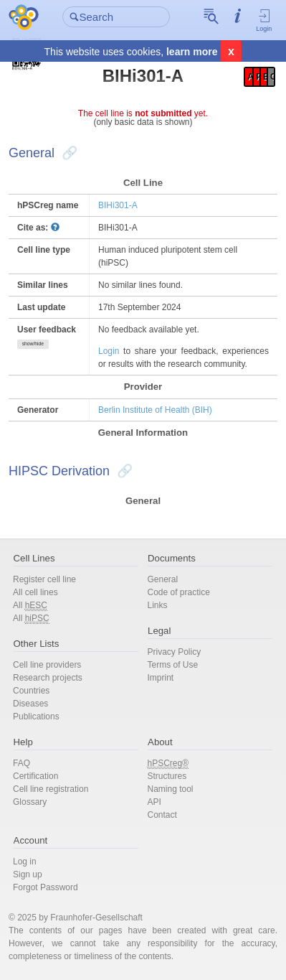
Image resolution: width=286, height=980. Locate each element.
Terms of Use (173, 665)
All (30, 606)
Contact (162, 815)
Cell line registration (51, 789)
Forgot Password (46, 887)
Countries (31, 691)
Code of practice (179, 592)
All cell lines (35, 592)
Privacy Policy (175, 652)
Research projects (48, 678)
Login (264, 20)
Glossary (30, 802)
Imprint (161, 678)
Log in (25, 862)
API (154, 802)
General (163, 579)
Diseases (30, 704)
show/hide (33, 344)
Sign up (28, 874)
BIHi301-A (118, 205)
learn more (192, 52)
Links (158, 605)
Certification (35, 776)
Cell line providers (47, 665)
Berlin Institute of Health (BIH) (155, 410)
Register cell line (44, 579)
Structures (167, 776)
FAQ (22, 763)
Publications (36, 717)
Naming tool (171, 789)
